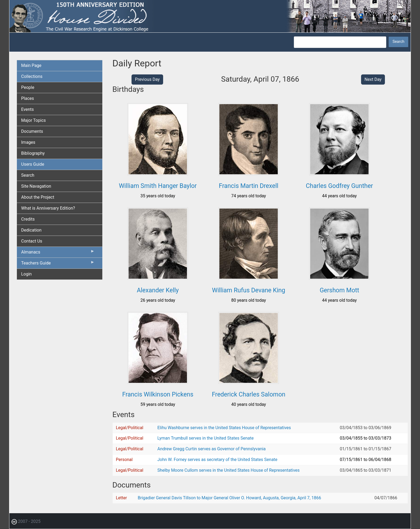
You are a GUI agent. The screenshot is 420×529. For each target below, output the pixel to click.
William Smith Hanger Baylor (158, 186)
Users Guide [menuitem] (33, 164)
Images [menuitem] (28, 142)
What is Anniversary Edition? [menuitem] (48, 208)
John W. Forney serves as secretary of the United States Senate (217, 460)
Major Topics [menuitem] (33, 120)
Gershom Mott (339, 290)
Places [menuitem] (28, 98)
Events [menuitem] (27, 109)
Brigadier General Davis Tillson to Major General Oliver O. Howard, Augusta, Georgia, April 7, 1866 (229, 498)
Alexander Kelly (158, 290)
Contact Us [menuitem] (32, 241)
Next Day (373, 79)
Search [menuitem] (28, 175)
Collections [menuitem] (32, 76)
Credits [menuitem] (28, 219)
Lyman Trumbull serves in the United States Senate (206, 438)
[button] (158, 173)
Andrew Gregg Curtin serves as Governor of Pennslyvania (212, 449)
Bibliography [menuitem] (33, 153)
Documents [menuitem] (32, 131)
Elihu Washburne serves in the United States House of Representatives (224, 428)
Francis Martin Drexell (249, 186)
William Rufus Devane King (249, 290)
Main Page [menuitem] (31, 65)
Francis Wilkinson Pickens (158, 394)
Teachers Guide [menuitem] (58, 264)
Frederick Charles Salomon (249, 394)
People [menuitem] (28, 87)
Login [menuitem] (26, 274)
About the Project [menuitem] (38, 197)
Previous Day (147, 79)
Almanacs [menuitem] (58, 253)
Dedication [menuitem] (31, 230)
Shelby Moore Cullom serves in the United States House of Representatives (229, 470)
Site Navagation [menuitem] (36, 186)
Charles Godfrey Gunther (340, 186)
